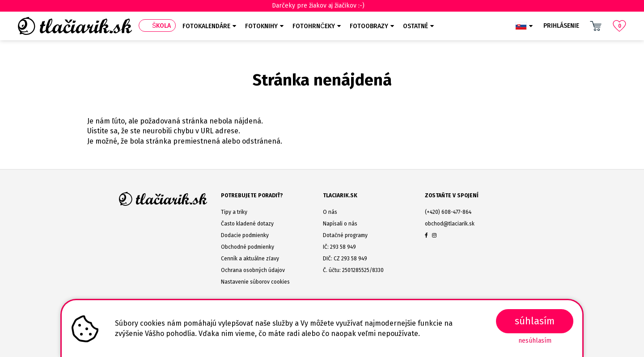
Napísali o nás (340, 224)
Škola (161, 26)
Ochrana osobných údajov (253, 270)
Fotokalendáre (206, 26)
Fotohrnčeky (314, 26)
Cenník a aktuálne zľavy (250, 259)
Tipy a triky (234, 212)
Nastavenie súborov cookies (255, 282)
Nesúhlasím (535, 341)
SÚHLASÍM (535, 321)
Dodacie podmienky (245, 235)
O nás (330, 212)
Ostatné (415, 26)
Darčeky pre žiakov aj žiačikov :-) (322, 6)
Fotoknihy (261, 26)
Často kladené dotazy (247, 224)
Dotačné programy (345, 235)
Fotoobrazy (369, 26)
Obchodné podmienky (248, 247)
